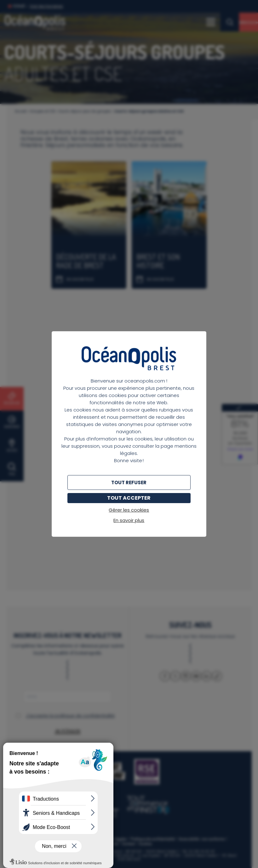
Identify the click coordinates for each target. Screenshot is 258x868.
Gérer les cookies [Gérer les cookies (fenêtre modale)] (129, 510)
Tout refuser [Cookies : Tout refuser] (129, 482)
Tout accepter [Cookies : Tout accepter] (129, 498)
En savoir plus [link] (129, 520)
